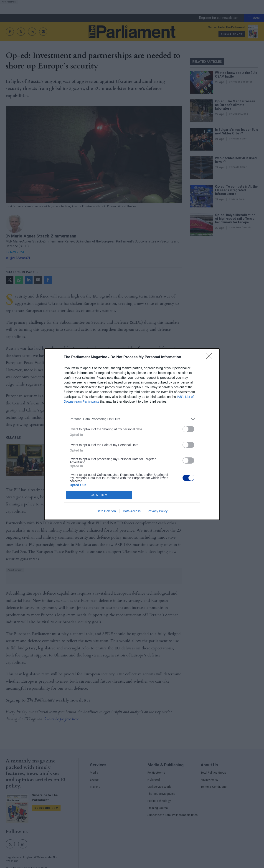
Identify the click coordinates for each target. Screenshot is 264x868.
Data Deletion (106, 511)
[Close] (211, 357)
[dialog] (132, 434)
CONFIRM (99, 495)
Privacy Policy (158, 511)
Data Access (132, 511)
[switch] (188, 429)
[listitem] (132, 419)
